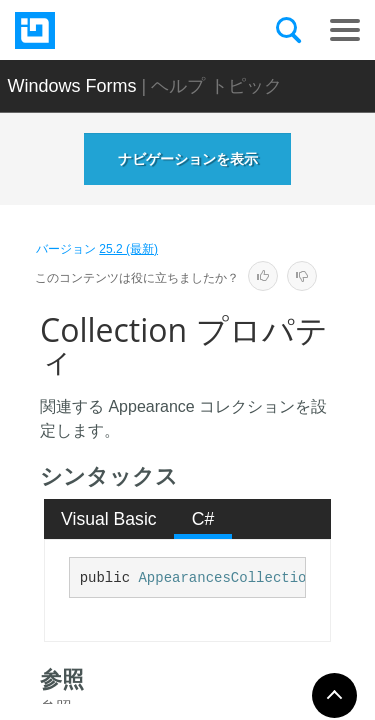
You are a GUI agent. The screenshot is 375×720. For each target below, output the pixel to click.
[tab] (109, 519)
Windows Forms (72, 86)
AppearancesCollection (226, 578)
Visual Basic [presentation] (109, 519)
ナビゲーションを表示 (188, 159)
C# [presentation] (203, 519)
